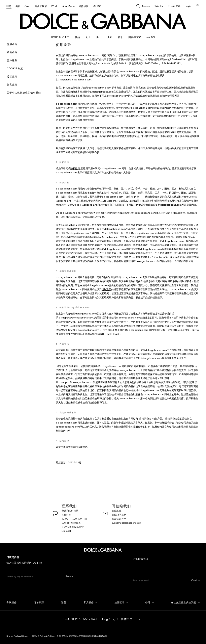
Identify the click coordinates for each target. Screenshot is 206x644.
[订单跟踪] (39, 603)
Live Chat (66, 531)
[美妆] (18, 6)
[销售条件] (29, 52)
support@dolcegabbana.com (75, 80)
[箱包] (120, 37)
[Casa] (28, 6)
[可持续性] (84, 6)
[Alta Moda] (68, 6)
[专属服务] (11, 603)
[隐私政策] (29, 85)
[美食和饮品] (41, 6)
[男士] (99, 37)
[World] (55, 6)
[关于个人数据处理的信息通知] (29, 93)
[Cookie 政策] (29, 69)
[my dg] (151, 37)
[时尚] (9, 6)
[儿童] (110, 37)
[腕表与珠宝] (135, 37)
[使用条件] (29, 44)
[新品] (78, 37)
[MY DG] (97, 6)
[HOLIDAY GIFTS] (60, 37)
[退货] (64, 603)
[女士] (88, 37)
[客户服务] (29, 60)
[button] (143, 6)
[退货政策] (29, 77)
